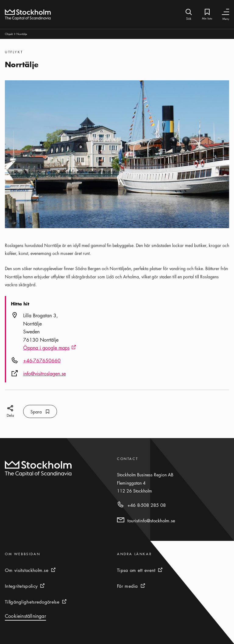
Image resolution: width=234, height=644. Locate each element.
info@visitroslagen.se (44, 374)
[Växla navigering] (225, 12)
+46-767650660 (42, 360)
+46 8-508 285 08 (147, 505)
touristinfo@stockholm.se (151, 520)
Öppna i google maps (50, 348)
